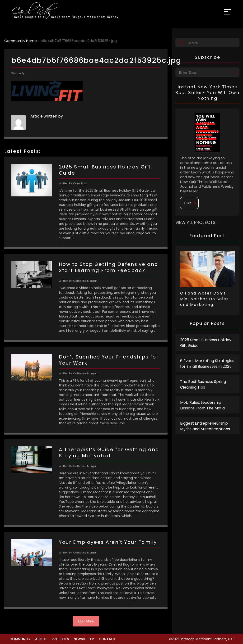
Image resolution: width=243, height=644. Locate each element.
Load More (86, 621)
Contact (107, 639)
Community (20, 639)
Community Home (21, 41)
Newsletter (84, 639)
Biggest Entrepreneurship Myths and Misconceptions (205, 426)
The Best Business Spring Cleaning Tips (203, 384)
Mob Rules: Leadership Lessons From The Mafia (202, 405)
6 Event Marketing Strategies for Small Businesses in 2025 (207, 364)
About (41, 639)
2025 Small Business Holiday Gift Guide (206, 343)
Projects (60, 639)
